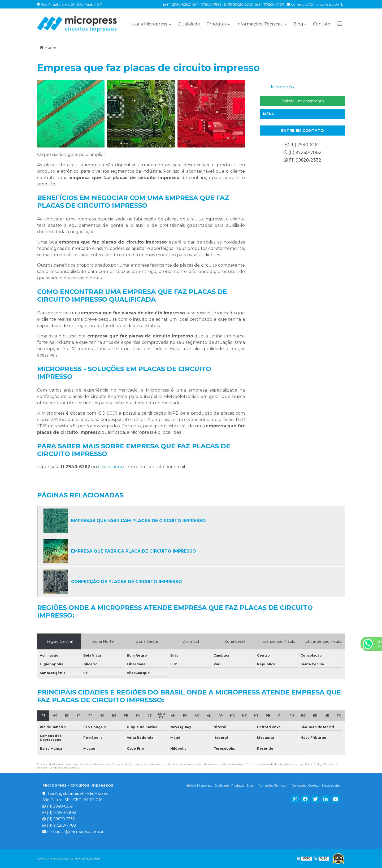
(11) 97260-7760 (270, 4)
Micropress (282, 87)
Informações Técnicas (260, 24)
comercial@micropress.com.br (316, 4)
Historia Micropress (148, 24)
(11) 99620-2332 (238, 4)
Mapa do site (331, 785)
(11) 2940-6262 (177, 4)
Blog (298, 24)
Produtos (216, 24)
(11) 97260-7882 (207, 4)
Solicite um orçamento (303, 101)
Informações (297, 785)
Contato (322, 24)
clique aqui (110, 467)
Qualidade (189, 24)
